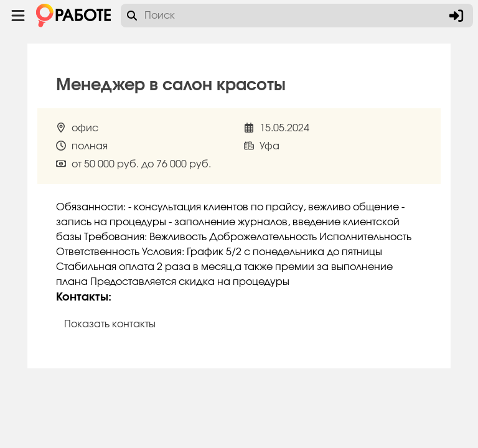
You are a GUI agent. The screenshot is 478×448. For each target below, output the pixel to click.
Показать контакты (110, 324)
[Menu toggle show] (18, 16)
